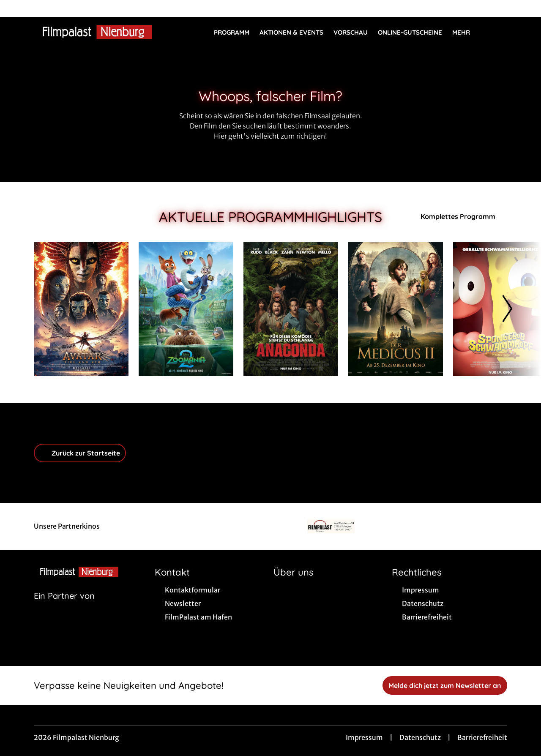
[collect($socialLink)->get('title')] (15, 8)
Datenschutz (420, 737)
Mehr (466, 33)
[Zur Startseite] (93, 32)
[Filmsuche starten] (499, 32)
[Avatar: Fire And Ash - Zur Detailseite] (81, 309)
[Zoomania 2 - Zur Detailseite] (186, 309)
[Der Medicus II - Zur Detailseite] (396, 309)
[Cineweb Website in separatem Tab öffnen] (64, 606)
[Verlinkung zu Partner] (331, 526)
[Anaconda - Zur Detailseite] (291, 309)
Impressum (364, 737)
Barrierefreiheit (482, 737)
